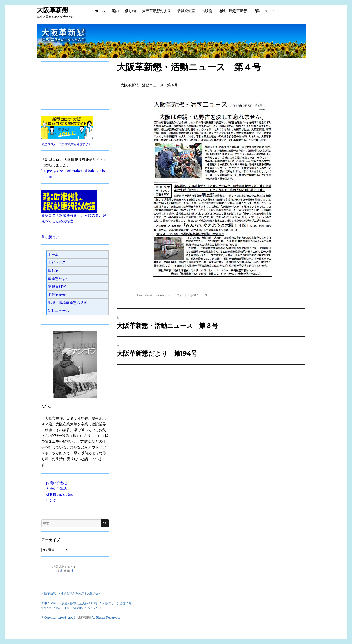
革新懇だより (59, 278)
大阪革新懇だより (156, 11)
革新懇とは (50, 237)
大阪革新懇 (53, 10)
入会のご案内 (57, 489)
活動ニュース (264, 11)
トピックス (57, 262)
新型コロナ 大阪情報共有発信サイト (66, 144)
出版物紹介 (57, 294)
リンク (51, 500)
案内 (115, 11)
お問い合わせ (57, 483)
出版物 (207, 11)
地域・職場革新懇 (233, 11)
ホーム (100, 11)
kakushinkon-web (151, 295)
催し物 (130, 11)
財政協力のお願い (60, 494)
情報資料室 (186, 11)
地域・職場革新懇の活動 (68, 302)
